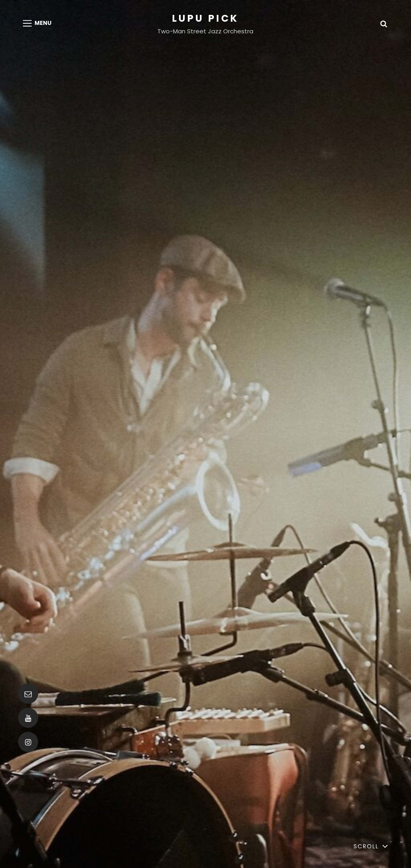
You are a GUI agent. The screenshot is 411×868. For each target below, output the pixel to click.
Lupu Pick (205, 18)
